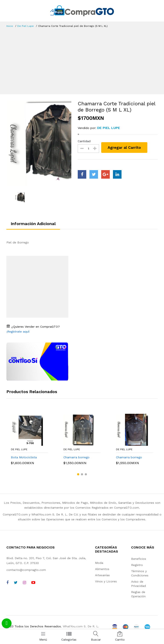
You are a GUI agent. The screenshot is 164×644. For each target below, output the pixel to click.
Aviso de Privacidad (138, 584)
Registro (137, 565)
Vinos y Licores (106, 581)
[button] (78, 474)
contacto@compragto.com (26, 570)
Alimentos (102, 569)
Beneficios (139, 559)
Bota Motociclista (24, 457)
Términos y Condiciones (140, 573)
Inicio (10, 26)
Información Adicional (33, 224)
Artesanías (102, 575)
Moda (99, 563)
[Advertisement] (82, 60)
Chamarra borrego (76, 457)
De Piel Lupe (26, 26)
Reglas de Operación (138, 594)
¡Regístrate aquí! (18, 331)
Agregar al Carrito (124, 147)
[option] (39, 143)
